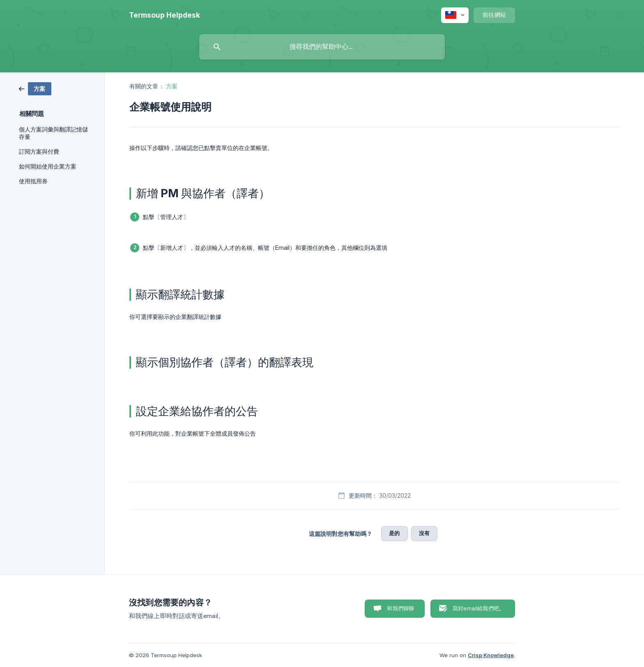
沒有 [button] (424, 533)
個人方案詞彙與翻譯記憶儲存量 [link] (53, 133)
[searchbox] (322, 47)
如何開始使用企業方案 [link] (48, 166)
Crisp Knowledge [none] (491, 655)
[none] (164, 15)
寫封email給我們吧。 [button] (478, 608)
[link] (35, 88)
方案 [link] (172, 86)
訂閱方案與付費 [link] (39, 152)
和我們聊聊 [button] (400, 608)
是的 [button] (394, 533)
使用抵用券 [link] (33, 181)
